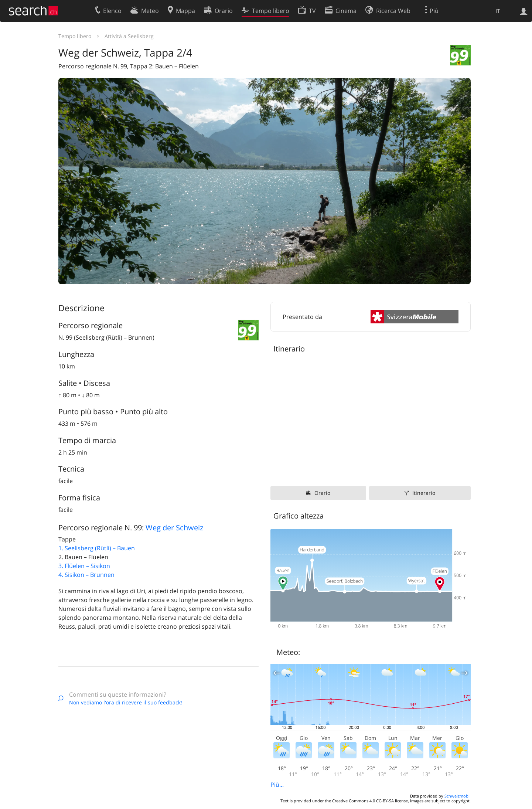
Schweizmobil (458, 796)
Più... (277, 785)
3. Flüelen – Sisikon (84, 566)
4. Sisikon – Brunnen (86, 575)
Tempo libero (75, 36)
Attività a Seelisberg (129, 36)
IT (498, 11)
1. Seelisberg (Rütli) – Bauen (97, 548)
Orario (322, 493)
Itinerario (424, 493)
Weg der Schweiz (174, 528)
